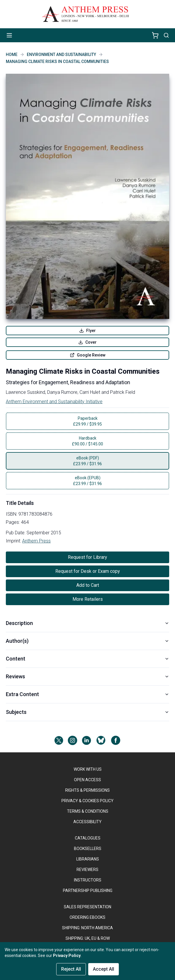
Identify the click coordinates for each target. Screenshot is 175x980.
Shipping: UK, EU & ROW (88, 938)
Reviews (87, 676)
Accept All (104, 969)
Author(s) (87, 641)
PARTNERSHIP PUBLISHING (88, 891)
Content (87, 659)
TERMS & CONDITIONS (88, 811)
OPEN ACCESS (87, 780)
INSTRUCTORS (88, 880)
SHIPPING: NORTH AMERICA (87, 928)
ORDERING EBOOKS (87, 917)
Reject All (71, 969)
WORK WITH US (88, 769)
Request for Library (87, 557)
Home (12, 55)
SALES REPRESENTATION (87, 907)
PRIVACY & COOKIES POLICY (87, 801)
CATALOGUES (88, 838)
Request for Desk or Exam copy (88, 571)
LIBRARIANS (88, 859)
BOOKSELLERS (88, 849)
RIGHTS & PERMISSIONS (87, 790)
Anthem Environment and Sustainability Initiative (54, 402)
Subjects (87, 712)
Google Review (88, 355)
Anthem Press (36, 541)
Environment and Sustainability (61, 55)
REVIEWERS (87, 870)
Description (87, 623)
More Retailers (88, 599)
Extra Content (87, 694)
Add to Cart (88, 585)
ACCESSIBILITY (87, 822)
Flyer (87, 331)
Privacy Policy (67, 956)
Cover (87, 342)
